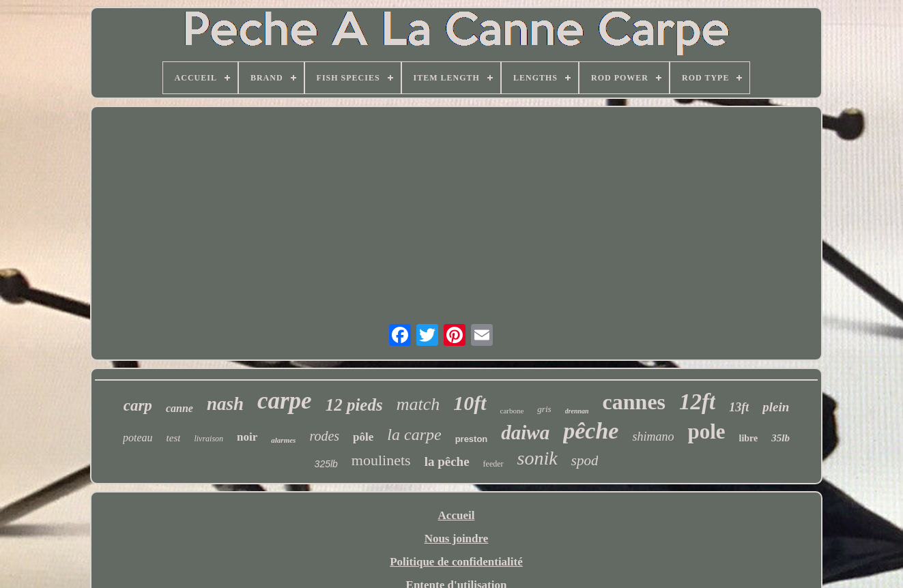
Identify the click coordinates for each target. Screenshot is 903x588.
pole (706, 431)
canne (180, 408)
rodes (324, 436)
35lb (780, 438)
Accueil (457, 515)
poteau (138, 438)
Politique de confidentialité (456, 562)
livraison (209, 439)
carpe (285, 401)
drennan (577, 411)
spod (585, 460)
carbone (512, 411)
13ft (739, 407)
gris (544, 409)
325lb (326, 464)
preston (472, 439)
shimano (653, 437)
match (418, 404)
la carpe (414, 435)
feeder (493, 464)
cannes (634, 402)
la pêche (447, 461)
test (174, 438)
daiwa (525, 432)
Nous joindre (457, 539)
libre (749, 438)
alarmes (283, 440)
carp (138, 406)
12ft (697, 402)
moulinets (381, 460)
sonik (537, 458)
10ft (470, 403)
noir (247, 437)
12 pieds (354, 405)
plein (776, 407)
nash (225, 404)
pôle (363, 437)
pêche (591, 431)
